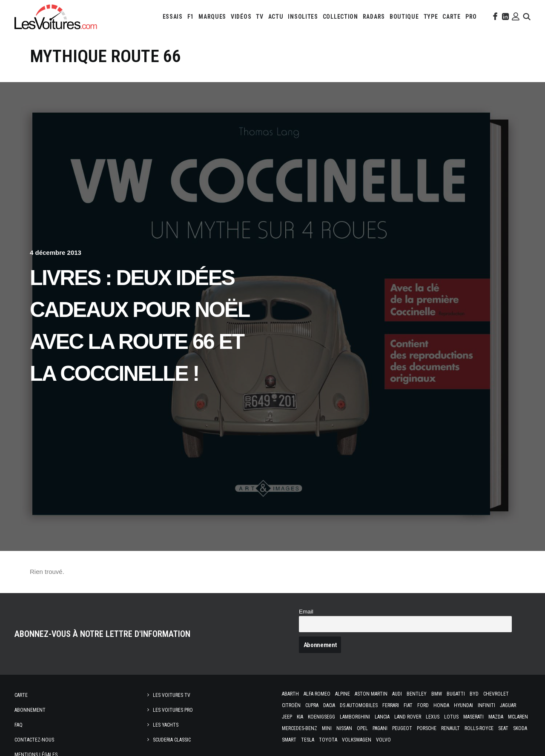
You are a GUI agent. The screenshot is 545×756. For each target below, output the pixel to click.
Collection (340, 17)
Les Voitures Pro (173, 710)
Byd (474, 694)
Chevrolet (496, 694)
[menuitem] (173, 17)
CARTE (452, 17)
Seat (503, 728)
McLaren (518, 717)
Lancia (382, 717)
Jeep (287, 717)
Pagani (380, 728)
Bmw (437, 694)
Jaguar (508, 705)
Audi (397, 694)
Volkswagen (357, 740)
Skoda (520, 728)
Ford (423, 705)
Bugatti (456, 694)
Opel (362, 728)
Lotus (451, 717)
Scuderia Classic (172, 740)
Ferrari (391, 705)
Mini (327, 728)
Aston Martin (371, 694)
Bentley (417, 694)
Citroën (291, 705)
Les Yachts (166, 725)
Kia (300, 717)
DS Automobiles (359, 705)
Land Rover (408, 717)
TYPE (431, 17)
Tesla (308, 740)
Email (306, 612)
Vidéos (241, 17)
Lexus (433, 717)
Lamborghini (355, 717)
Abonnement (30, 710)
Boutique (404, 17)
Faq (19, 725)
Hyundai (463, 705)
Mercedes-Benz (300, 728)
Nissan (344, 728)
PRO (471, 17)
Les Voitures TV (172, 695)
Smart (289, 740)
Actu (276, 17)
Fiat (408, 705)
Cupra (312, 705)
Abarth (290, 694)
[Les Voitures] (56, 17)
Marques (212, 17)
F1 (191, 17)
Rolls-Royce (479, 728)
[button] (494, 17)
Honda (441, 705)
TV (260, 17)
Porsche (427, 728)
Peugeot (402, 728)
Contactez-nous (34, 740)
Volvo (383, 740)
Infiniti (486, 705)
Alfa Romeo (317, 694)
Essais (173, 17)
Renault (450, 728)
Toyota (328, 740)
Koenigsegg (321, 717)
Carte (21, 695)
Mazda (496, 717)
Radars (374, 17)
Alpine (343, 694)
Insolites (303, 17)
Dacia (329, 705)
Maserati (473, 717)
